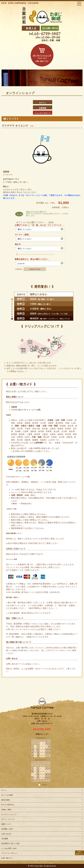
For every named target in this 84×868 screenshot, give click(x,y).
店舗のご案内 (6, 810)
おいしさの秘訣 (7, 795)
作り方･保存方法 (8, 805)
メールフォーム (26, 629)
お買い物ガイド (7, 858)
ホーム (4, 790)
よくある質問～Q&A (9, 848)
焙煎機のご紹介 (7, 829)
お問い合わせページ (15, 664)
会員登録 (43, 108)
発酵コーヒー (6, 824)
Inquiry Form (35, 269)
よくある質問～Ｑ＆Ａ (31, 669)
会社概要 (5, 839)
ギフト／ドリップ (8, 819)
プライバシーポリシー (59, 650)
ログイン (43, 103)
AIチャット (80, 853)
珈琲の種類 (5, 800)
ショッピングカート (43, 113)
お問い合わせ (6, 834)
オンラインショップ (9, 814)
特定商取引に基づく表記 (10, 844)
